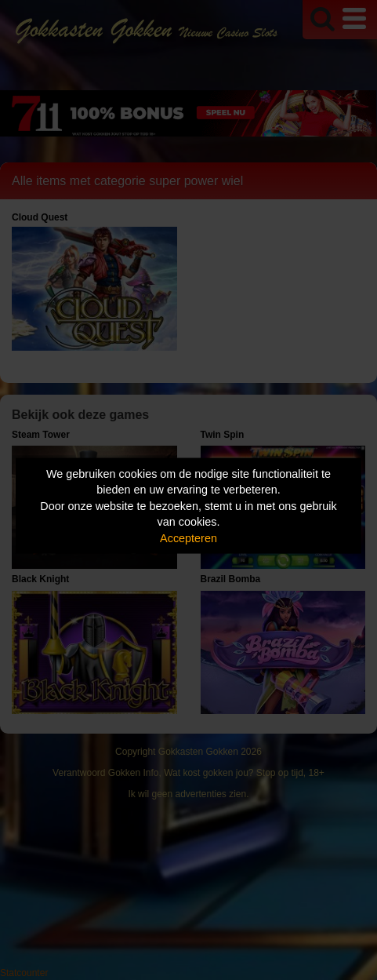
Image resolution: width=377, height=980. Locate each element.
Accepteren (188, 537)
